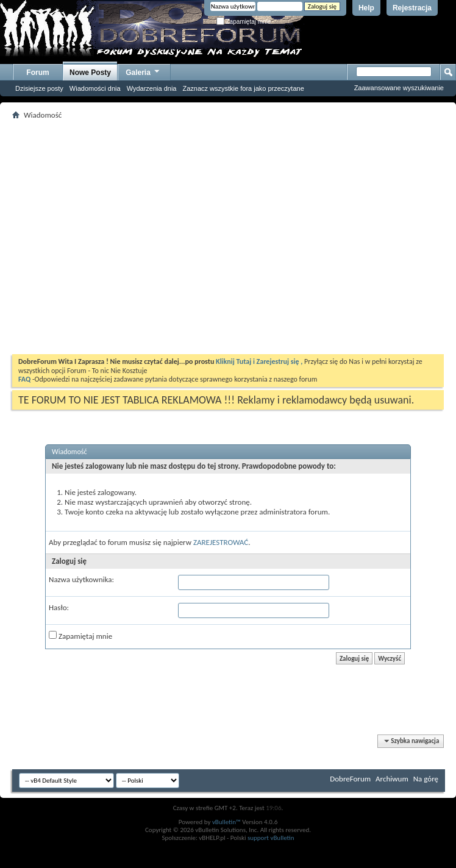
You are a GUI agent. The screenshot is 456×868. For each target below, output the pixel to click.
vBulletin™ (226, 822)
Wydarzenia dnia (152, 88)
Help (366, 8)
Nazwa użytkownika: (81, 579)
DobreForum (350, 779)
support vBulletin (271, 838)
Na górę (426, 779)
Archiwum (392, 779)
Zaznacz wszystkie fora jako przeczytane (243, 88)
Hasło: (59, 607)
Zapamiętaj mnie (244, 22)
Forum (37, 73)
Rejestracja (412, 8)
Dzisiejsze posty (39, 88)
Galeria (143, 71)
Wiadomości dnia (95, 88)
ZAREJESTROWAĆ (221, 542)
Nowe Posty (90, 73)
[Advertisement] (114, 237)
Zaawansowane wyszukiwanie (399, 88)
